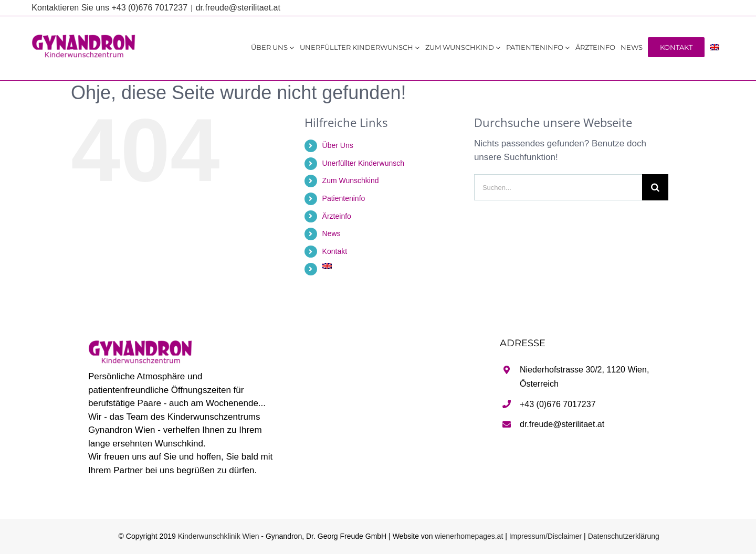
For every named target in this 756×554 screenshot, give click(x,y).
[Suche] (655, 187)
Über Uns (338, 145)
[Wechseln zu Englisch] (715, 47)
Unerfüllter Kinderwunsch (363, 163)
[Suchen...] (558, 187)
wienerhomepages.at (469, 536)
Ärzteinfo (337, 216)
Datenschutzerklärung (624, 536)
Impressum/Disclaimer (545, 536)
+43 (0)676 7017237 (558, 404)
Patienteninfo (344, 198)
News (332, 233)
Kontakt (335, 251)
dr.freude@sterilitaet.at (238, 8)
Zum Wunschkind (351, 180)
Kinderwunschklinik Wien (219, 536)
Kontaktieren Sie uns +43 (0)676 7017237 (109, 8)
